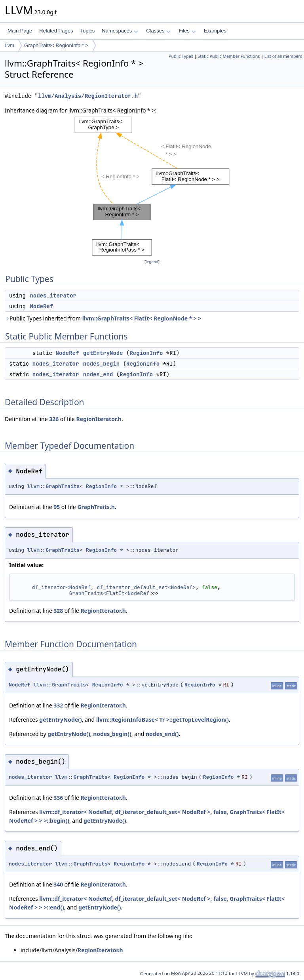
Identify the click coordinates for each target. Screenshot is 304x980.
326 (54, 419)
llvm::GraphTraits (54, 486)
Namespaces (120, 31)
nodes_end (98, 374)
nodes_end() (162, 734)
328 (58, 611)
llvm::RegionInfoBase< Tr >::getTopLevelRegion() (162, 720)
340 (58, 884)
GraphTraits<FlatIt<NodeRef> (111, 593)
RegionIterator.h (99, 419)
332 (58, 705)
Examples (215, 31)
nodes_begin (101, 364)
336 (58, 798)
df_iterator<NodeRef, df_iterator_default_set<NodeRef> (114, 587)
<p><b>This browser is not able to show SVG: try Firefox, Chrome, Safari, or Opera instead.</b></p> (152, 186)
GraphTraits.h (96, 507)
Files (187, 31)
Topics (87, 31)
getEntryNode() (60, 720)
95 (57, 507)
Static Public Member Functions (229, 56)
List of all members (283, 56)
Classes (158, 31)
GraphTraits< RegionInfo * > (56, 45)
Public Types (181, 56)
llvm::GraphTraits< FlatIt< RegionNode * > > (142, 318)
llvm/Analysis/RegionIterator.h (88, 96)
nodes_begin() (112, 734)
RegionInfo (146, 353)
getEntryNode (103, 353)
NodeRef (41, 306)
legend (152, 262)
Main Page (20, 31)
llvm (10, 45)
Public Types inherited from (103, 318)
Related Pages (56, 31)
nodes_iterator (53, 296)
